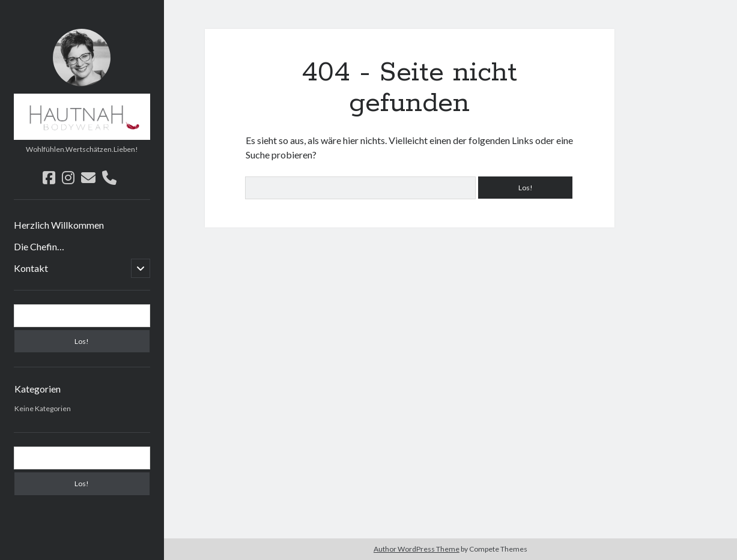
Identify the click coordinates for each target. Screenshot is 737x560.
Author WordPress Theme (417, 549)
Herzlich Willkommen (59, 225)
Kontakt (31, 268)
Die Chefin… (39, 246)
